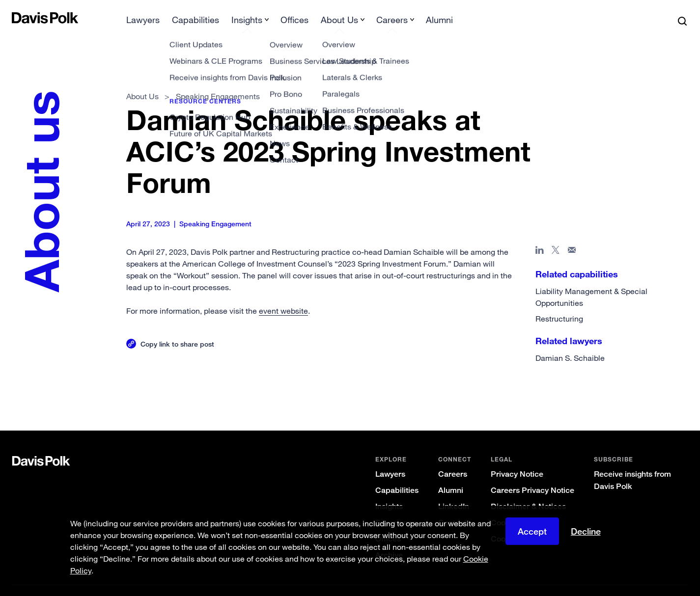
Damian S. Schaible (570, 342)
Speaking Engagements (218, 81)
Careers (453, 458)
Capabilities (397, 474)
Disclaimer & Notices (528, 491)
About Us (142, 81)
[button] (18, 18)
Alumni (451, 474)
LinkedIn (454, 491)
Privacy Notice (517, 458)
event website (283, 295)
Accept (532, 531)
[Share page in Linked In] (540, 236)
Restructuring (559, 303)
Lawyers (390, 458)
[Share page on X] (556, 236)
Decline (586, 531)
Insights (389, 491)
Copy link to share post (177, 328)
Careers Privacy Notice (532, 474)
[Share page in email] (572, 236)
